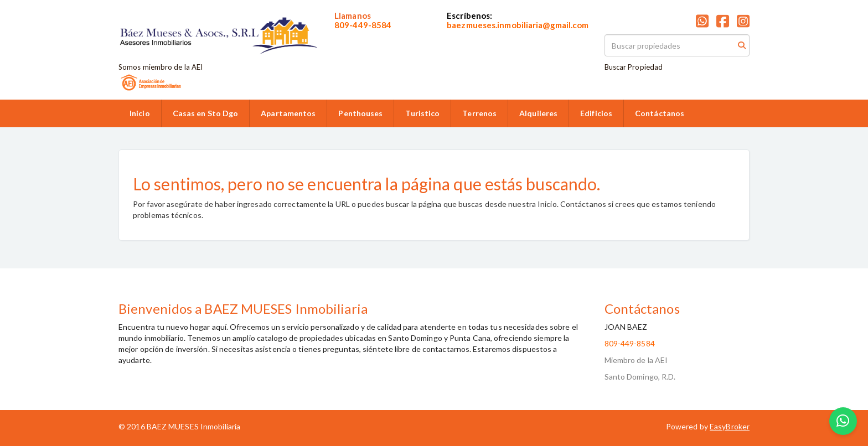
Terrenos (479, 113)
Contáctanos (660, 113)
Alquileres (538, 113)
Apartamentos (288, 113)
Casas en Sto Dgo (206, 113)
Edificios (596, 113)
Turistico (422, 113)
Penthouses (360, 113)
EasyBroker (730, 426)
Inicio (140, 113)
